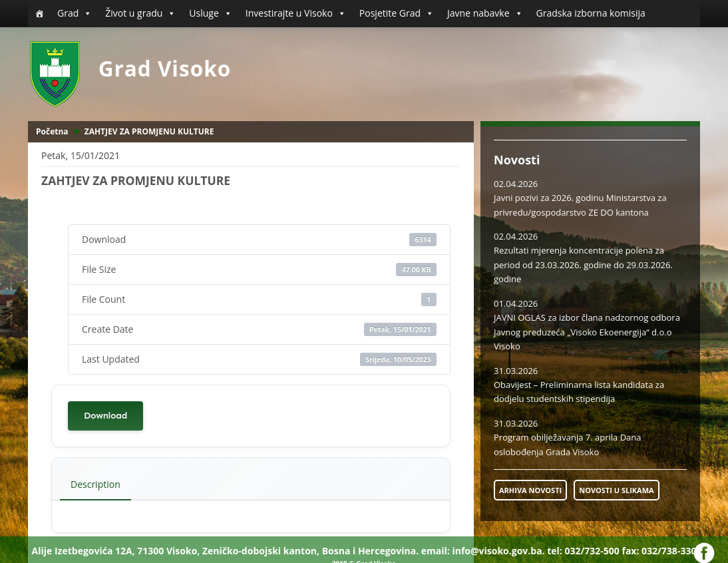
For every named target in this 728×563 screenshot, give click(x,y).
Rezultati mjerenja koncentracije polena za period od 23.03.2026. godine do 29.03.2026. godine (583, 265)
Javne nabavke (485, 13)
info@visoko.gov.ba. (498, 551)
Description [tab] (95, 484)
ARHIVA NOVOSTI (530, 490)
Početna (52, 131)
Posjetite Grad (397, 13)
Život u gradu (140, 13)
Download (105, 416)
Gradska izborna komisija (591, 13)
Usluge (210, 13)
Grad (75, 13)
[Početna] (39, 13)
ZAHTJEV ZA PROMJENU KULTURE (149, 131)
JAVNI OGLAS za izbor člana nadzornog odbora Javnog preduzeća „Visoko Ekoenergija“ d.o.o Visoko (587, 332)
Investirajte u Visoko (296, 13)
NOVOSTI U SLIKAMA (616, 490)
